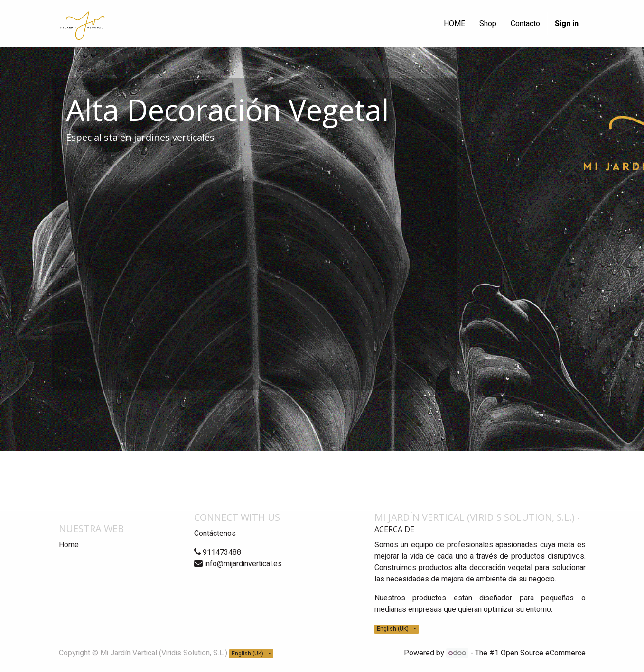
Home (69, 545)
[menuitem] (454, 24)
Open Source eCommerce (543, 653)
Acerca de (394, 529)
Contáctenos (215, 534)
